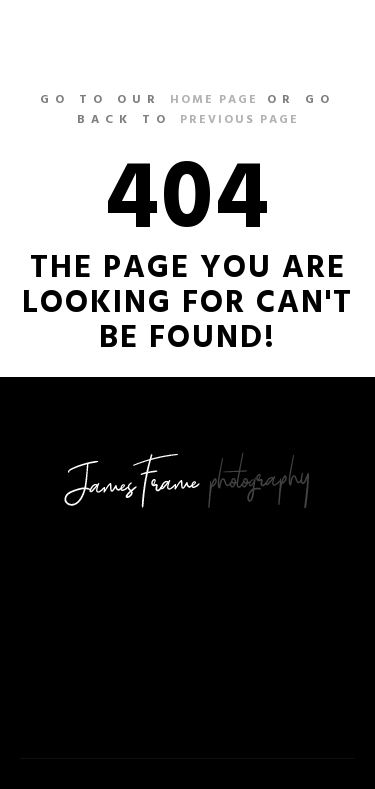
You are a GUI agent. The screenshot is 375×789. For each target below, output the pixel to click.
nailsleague (81, 34)
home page (214, 100)
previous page (239, 120)
